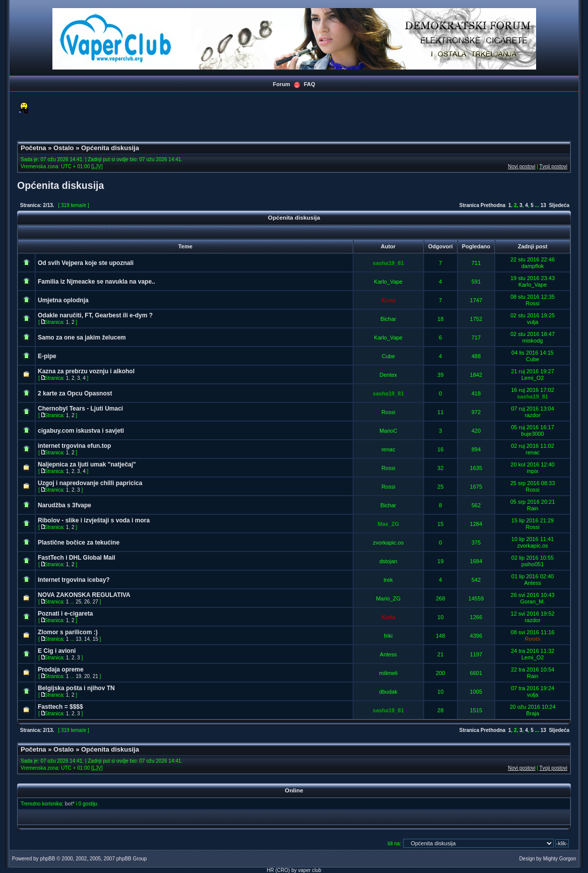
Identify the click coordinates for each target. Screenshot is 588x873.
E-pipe (47, 356)
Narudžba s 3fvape (64, 505)
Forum (281, 84)
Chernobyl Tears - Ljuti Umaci (80, 409)
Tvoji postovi (553, 166)
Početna (34, 148)
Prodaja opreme (61, 669)
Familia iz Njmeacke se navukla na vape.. (96, 282)
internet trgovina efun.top (74, 446)
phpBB (47, 859)
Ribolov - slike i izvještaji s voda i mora (94, 520)
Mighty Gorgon (560, 859)
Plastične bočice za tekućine (79, 543)
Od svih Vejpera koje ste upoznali (86, 263)
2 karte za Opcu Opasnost (75, 393)
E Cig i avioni (57, 651)
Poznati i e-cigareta (65, 614)
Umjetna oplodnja (63, 300)
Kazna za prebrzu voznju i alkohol (86, 371)
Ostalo (63, 148)
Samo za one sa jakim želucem (82, 338)
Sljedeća (559, 205)
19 (78, 676)
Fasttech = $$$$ (60, 707)
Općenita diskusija (110, 148)
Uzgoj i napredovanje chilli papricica (90, 483)
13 (543, 205)
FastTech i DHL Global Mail (77, 558)
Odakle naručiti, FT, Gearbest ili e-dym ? (95, 315)
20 (87, 676)
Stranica (469, 205)
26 (87, 602)
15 (95, 639)
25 (78, 602)
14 (87, 639)
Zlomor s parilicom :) (68, 632)
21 (95, 676)
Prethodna (493, 205)
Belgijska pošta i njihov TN (76, 688)
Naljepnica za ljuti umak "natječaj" (87, 464)
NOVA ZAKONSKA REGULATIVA (84, 595)
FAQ (310, 84)
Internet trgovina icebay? (74, 580)
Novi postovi (521, 166)
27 (95, 602)
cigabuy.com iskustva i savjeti (81, 431)
